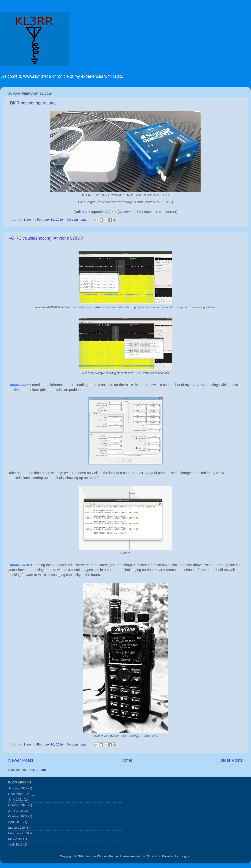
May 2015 (15, 839)
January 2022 (18, 788)
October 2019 (18, 816)
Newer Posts (21, 760)
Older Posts (231, 760)
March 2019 (17, 828)
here (72, 385)
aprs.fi (93, 478)
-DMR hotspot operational (32, 103)
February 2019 (19, 833)
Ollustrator (153, 856)
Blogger (185, 856)
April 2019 (15, 822)
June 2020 (16, 811)
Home (126, 760)
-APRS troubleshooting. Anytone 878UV (46, 238)
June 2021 (16, 799)
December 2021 (19, 794)
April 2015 (15, 844)
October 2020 (18, 805)
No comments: (78, 220)
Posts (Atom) (37, 770)
